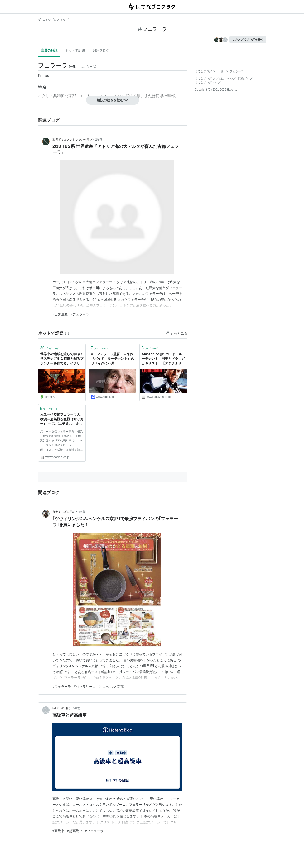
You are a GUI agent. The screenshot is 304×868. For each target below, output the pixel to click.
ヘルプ (231, 78)
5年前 (77, 708)
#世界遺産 (60, 314)
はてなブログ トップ (53, 20)
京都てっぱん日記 (64, 512)
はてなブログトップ (208, 82)
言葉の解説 (49, 50)
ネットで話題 (75, 50)
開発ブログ (245, 78)
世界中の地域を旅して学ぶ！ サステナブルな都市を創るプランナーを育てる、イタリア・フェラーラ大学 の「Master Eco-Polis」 (62, 359)
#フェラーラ (80, 314)
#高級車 (58, 831)
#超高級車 (75, 831)
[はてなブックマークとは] (67, 333)
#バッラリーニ (85, 687)
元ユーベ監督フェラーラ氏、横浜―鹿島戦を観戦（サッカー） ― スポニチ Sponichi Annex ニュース (62, 419)
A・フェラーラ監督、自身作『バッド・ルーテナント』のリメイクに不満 (113, 359)
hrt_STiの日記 (61, 708)
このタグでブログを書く (248, 39)
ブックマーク (50, 348)
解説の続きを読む (113, 100)
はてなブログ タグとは (209, 78)
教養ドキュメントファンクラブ (72, 140)
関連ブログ (101, 50)
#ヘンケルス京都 (111, 687)
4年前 (82, 512)
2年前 (99, 140)
